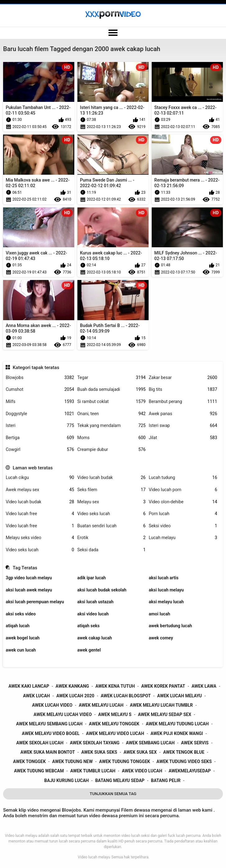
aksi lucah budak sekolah (102, 590)
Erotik (111, 538)
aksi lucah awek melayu (29, 590)
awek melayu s (115, 714)
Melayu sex (111, 502)
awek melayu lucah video (63, 714)
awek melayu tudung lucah (177, 724)
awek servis (195, 743)
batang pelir (166, 780)
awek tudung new (72, 761)
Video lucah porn (183, 490)
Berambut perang (183, 402)
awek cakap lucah (95, 638)
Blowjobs (40, 378)
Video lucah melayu (94, 857)
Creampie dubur (111, 450)
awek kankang (72, 686)
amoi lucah (159, 614)
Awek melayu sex (40, 490)
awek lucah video (52, 705)
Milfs (40, 402)
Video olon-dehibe (183, 502)
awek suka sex (140, 752)
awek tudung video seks (184, 761)
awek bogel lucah (23, 638)
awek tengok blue (184, 752)
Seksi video (183, 526)
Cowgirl (40, 450)
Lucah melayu (183, 538)
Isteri (40, 426)
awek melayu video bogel (51, 733)
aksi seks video (21, 614)
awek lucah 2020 (75, 696)
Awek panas (183, 414)
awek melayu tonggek (114, 724)
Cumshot (40, 389)
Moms (111, 438)
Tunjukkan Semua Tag (113, 794)
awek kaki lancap (29, 686)
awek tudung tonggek (125, 761)
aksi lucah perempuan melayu (35, 602)
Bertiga (40, 438)
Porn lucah (183, 514)
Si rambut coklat (111, 402)
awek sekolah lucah (40, 743)
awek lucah (37, 696)
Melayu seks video (40, 538)
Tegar (111, 378)
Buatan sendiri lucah (111, 526)
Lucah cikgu (40, 478)
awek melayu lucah (101, 705)
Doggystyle (40, 414)
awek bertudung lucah (170, 626)
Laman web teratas (33, 468)
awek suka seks (99, 752)
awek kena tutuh (115, 686)
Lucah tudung (183, 478)
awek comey (161, 638)
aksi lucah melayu (166, 590)
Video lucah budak (111, 478)
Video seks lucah (111, 514)
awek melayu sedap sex (165, 714)
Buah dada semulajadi (111, 389)
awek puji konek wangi (177, 733)
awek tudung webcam (39, 771)
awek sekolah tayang (95, 743)
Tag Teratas (25, 568)
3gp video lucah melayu (29, 578)
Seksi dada (111, 550)
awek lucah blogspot (126, 696)
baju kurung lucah (66, 780)
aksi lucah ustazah (95, 602)
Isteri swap (183, 426)
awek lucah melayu (180, 696)
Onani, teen (111, 414)
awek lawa (204, 686)
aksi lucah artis (164, 578)
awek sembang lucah (150, 743)
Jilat (183, 438)
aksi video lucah (93, 614)
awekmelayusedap (190, 771)
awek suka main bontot (48, 752)
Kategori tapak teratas (36, 368)
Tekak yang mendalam (111, 426)
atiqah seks (88, 626)
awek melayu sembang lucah (49, 724)
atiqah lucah (18, 626)
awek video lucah (142, 771)
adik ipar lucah (91, 578)
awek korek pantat (163, 686)
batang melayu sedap (120, 780)
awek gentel (89, 650)
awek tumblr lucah (93, 771)
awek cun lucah (21, 650)
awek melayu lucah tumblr (161, 705)
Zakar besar (183, 378)
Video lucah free (40, 514)
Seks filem (111, 490)
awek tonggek (29, 761)
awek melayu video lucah (115, 733)
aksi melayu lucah (166, 602)
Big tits (183, 389)
